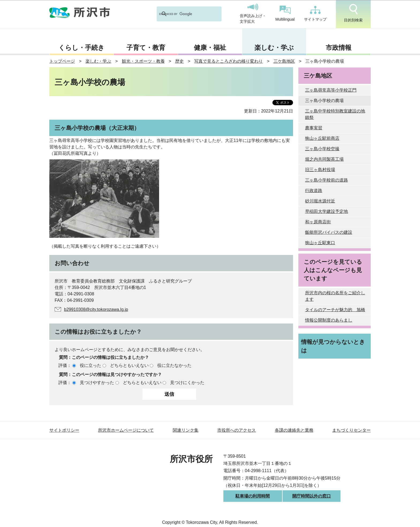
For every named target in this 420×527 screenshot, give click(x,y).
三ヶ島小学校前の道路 (327, 180)
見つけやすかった (97, 383)
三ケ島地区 (284, 61)
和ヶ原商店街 (318, 222)
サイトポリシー (64, 430)
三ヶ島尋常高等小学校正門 (331, 90)
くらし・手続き (81, 48)
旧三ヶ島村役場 (320, 170)
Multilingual (285, 14)
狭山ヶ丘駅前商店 (322, 138)
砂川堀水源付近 (320, 201)
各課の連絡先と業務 (294, 430)
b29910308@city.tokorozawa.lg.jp (96, 309)
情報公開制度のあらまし (329, 320)
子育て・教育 (146, 48)
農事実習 (314, 128)
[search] (182, 14)
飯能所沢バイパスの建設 (329, 232)
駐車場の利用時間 (253, 496)
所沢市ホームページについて (126, 430)
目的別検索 (353, 13)
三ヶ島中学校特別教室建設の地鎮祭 (335, 114)
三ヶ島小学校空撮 (322, 149)
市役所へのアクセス (237, 430)
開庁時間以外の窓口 (312, 496)
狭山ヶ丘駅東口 (320, 243)
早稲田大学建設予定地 (327, 211)
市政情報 (339, 48)
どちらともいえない (129, 365)
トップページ (62, 61)
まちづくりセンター (351, 430)
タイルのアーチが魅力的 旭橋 (335, 310)
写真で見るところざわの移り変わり (228, 61)
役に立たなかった (174, 365)
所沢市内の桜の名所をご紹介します (335, 296)
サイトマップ (315, 14)
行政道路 (314, 191)
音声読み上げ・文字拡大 (253, 14)
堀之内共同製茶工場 (324, 159)
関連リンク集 (186, 430)
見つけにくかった (187, 383)
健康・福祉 (210, 48)
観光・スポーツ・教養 (143, 61)
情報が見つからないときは (333, 346)
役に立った (91, 365)
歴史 (179, 61)
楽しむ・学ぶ (274, 48)
